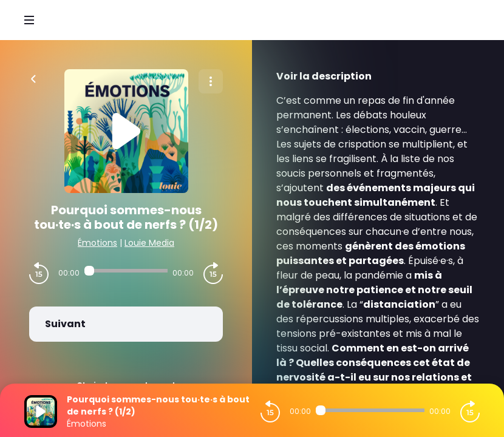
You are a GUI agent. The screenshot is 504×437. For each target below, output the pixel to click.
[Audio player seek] (126, 271)
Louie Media (149, 243)
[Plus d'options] (211, 81)
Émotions (97, 243)
